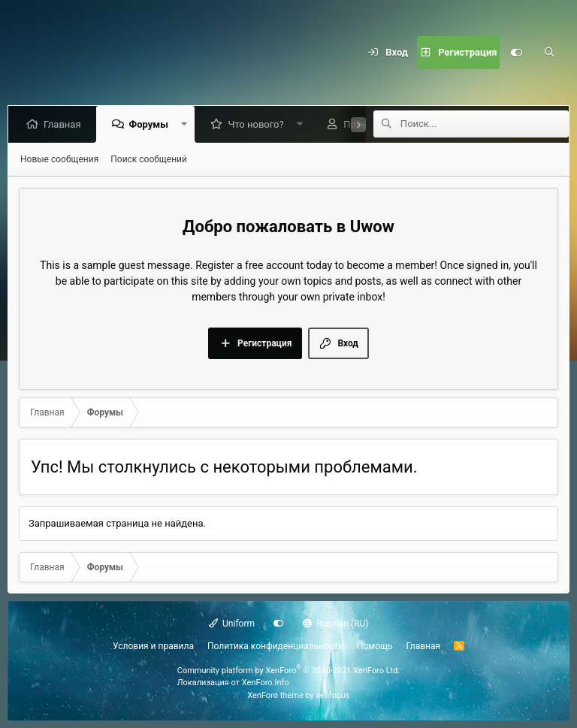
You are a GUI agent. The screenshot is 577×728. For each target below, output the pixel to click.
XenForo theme (275, 695)
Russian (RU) (335, 624)
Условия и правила (153, 646)
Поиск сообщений (149, 159)
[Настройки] (516, 53)
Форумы (151, 124)
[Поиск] (549, 53)
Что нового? (258, 124)
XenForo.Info (266, 683)
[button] (187, 124)
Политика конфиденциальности (275, 646)
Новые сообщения (59, 159)
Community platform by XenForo (289, 671)
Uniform (232, 624)
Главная (65, 124)
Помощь (375, 646)
